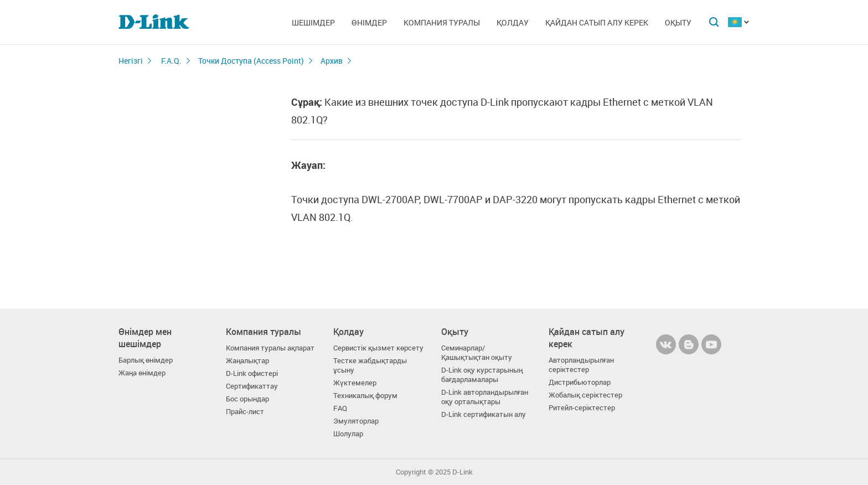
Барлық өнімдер (146, 360)
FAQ (340, 408)
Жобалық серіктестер (585, 395)
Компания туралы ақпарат (270, 348)
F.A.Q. (171, 61)
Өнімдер (369, 22)
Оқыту (678, 22)
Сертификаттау (252, 386)
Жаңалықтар (247, 361)
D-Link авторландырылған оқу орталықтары (485, 397)
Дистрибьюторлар (580, 382)
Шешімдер (313, 22)
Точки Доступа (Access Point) (251, 61)
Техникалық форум (365, 396)
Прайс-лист (245, 412)
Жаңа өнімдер (142, 373)
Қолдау (513, 22)
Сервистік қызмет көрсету (378, 348)
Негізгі (131, 61)
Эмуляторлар (356, 421)
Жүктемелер (355, 383)
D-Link (463, 472)
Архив (332, 61)
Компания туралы (442, 22)
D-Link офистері (252, 373)
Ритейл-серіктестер (582, 408)
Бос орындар (247, 399)
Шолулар (348, 434)
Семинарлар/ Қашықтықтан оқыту (477, 353)
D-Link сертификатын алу (484, 414)
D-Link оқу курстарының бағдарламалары (482, 375)
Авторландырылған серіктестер (581, 365)
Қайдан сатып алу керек (597, 22)
